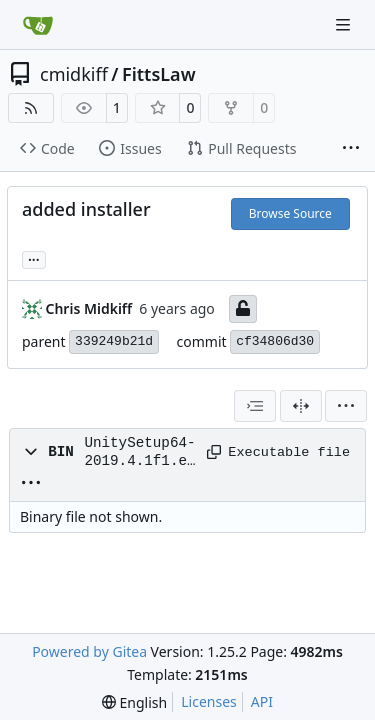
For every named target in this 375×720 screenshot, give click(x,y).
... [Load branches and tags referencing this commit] (34, 258)
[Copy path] (210, 452)
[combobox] (255, 406)
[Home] (38, 25)
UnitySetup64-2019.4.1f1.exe (139, 453)
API (262, 701)
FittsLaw (159, 74)
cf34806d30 (275, 341)
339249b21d (114, 341)
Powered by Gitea (89, 651)
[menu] (346, 406)
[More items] (351, 149)
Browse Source (290, 213)
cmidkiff (74, 74)
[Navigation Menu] (345, 24)
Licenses (209, 701)
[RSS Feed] (31, 108)
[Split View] (301, 406)
